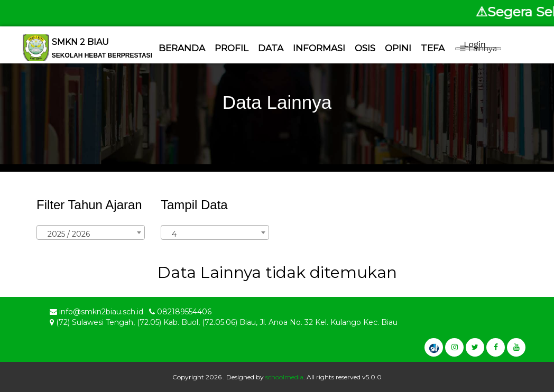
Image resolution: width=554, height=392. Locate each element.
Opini (398, 48)
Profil (232, 48)
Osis (365, 48)
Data (271, 48)
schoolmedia (284, 377)
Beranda (182, 48)
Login (475, 44)
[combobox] (91, 232)
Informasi (319, 48)
